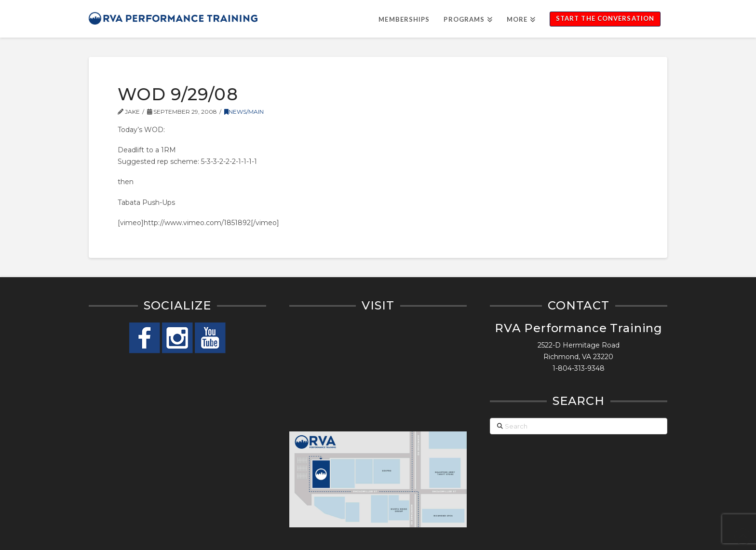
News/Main (244, 112)
